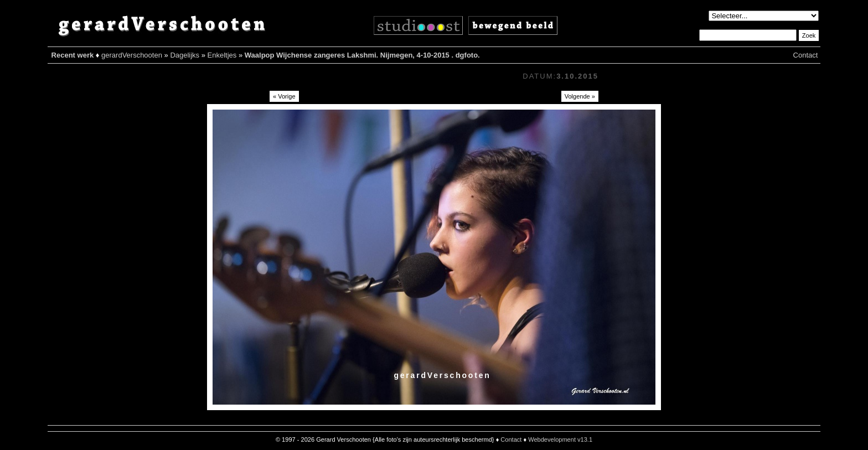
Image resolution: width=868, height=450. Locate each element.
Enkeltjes (222, 55)
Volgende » (580, 96)
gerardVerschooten (132, 55)
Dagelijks (185, 55)
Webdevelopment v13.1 (560, 439)
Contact (806, 55)
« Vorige (284, 96)
